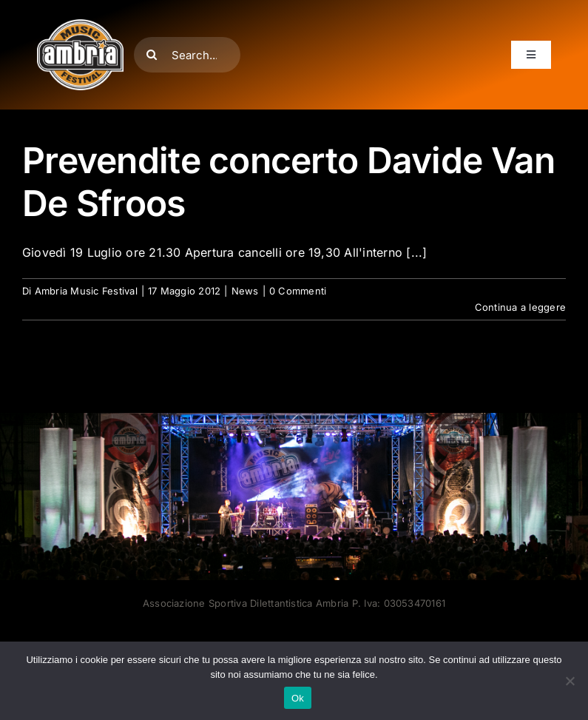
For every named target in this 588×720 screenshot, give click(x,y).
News (245, 291)
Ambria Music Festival (86, 291)
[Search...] (187, 55)
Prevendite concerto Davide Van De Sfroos (288, 182)
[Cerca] (152, 55)
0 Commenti (298, 291)
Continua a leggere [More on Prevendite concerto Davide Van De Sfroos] (520, 307)
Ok (298, 698)
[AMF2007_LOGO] (80, 25)
